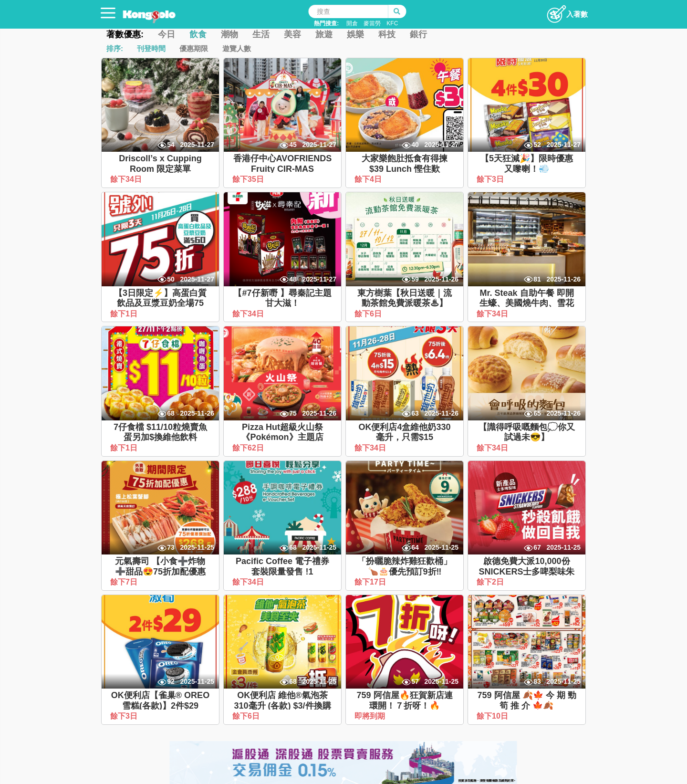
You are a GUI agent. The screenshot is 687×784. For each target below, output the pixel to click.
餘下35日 (249, 179)
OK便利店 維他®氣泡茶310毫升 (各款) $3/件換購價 (282, 706)
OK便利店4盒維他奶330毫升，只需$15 (404, 432)
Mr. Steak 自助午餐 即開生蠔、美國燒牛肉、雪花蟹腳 (527, 303)
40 (415, 145)
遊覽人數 (237, 48)
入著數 (567, 11)
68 (171, 413)
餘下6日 (369, 314)
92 (171, 681)
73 (171, 547)
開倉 (352, 23)
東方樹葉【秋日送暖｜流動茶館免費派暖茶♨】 (405, 298)
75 (293, 413)
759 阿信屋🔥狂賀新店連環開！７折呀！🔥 (404, 700)
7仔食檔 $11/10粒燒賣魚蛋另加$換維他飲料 (160, 432)
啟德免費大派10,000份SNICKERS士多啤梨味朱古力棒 (526, 571)
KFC (392, 23)
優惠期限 (194, 48)
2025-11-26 (441, 279)
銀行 (418, 34)
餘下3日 (491, 179)
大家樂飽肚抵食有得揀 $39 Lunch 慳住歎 (405, 164)
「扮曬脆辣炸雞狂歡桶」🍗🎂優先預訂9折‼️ (405, 566)
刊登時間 (151, 48)
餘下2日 (491, 582)
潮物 (229, 34)
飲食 (198, 34)
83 (537, 681)
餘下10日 (493, 716)
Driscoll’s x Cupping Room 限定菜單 (160, 164)
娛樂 (355, 34)
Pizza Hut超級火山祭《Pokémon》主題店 (282, 432)
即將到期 (371, 716)
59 (415, 279)
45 (293, 145)
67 (537, 547)
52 (537, 145)
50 (171, 279)
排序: (115, 48)
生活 (261, 34)
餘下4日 (369, 179)
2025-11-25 (197, 547)
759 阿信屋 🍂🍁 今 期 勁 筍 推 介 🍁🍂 (526, 700)
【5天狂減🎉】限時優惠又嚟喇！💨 (527, 164)
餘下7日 (125, 582)
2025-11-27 (197, 145)
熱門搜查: (326, 23)
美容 (292, 34)
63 (415, 413)
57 (415, 681)
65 (537, 413)
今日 (167, 34)
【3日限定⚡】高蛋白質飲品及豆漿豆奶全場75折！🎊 (160, 303)
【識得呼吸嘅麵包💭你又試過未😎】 (527, 432)
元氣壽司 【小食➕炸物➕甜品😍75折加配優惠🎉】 (160, 571)
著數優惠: (125, 34)
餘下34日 (127, 179)
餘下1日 (125, 314)
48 (293, 279)
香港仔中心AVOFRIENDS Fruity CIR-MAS (283, 164)
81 (537, 279)
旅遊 (324, 34)
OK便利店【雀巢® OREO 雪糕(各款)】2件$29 (160, 700)
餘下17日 (371, 582)
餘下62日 (249, 448)
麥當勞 (372, 23)
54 (171, 145)
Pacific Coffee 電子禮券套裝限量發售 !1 (282, 566)
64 (415, 547)
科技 (387, 34)
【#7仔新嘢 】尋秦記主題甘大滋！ (282, 298)
